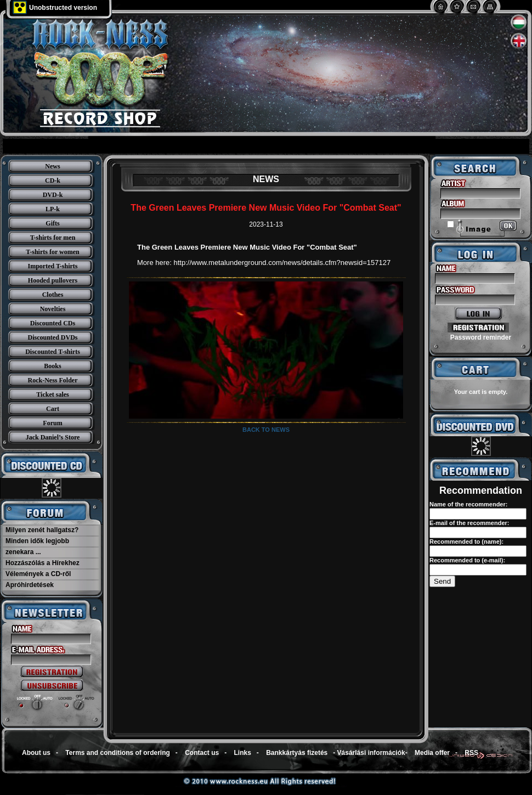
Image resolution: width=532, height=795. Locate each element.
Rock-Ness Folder (53, 380)
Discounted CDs (53, 323)
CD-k (53, 181)
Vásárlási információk (371, 753)
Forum (52, 423)
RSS (471, 753)
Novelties (53, 309)
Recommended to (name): (466, 542)
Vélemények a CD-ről (38, 574)
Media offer (432, 753)
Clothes (53, 295)
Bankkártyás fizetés (297, 753)
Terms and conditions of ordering (117, 753)
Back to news (266, 430)
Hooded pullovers (53, 280)
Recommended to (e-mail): (467, 560)
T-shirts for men (53, 238)
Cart (53, 409)
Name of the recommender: (468, 504)
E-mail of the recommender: (469, 523)
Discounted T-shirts (53, 352)
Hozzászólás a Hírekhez (43, 563)
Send (442, 581)
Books (52, 366)
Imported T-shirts (52, 266)
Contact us (202, 753)
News (52, 166)
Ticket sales (52, 394)
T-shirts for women (52, 252)
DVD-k (53, 195)
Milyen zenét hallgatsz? (42, 530)
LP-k (53, 209)
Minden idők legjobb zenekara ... (37, 546)
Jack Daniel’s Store (53, 437)
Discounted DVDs (52, 337)
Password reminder (481, 337)
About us (36, 753)
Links (243, 753)
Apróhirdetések (30, 585)
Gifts (52, 223)
